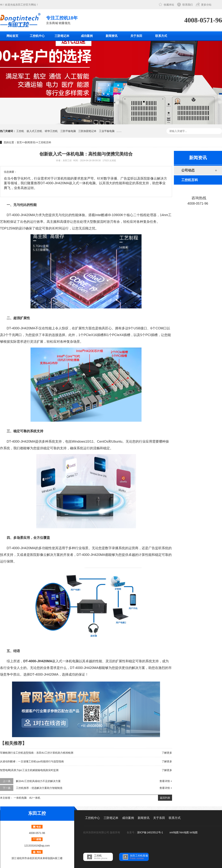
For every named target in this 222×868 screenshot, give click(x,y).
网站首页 (12, 36)
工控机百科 (45, 142)
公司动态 (188, 170)
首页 (19, 142)
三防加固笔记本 (87, 131)
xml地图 (174, 832)
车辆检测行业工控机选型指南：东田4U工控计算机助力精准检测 (37, 753)
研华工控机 (51, 131)
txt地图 (194, 832)
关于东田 (136, 36)
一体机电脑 (20, 798)
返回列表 (165, 798)
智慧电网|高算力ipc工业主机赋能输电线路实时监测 (29, 770)
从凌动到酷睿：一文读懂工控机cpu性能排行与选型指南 (32, 761)
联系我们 (188, 5)
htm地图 (184, 832)
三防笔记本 (62, 36)
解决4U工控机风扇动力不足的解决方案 (38, 781)
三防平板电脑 (68, 131)
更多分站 (206, 5)
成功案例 (87, 36)
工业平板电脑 (107, 131)
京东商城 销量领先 (62, 20)
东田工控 (21, 5)
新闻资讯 (112, 36)
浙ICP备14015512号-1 (150, 832)
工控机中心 (37, 36)
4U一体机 (35, 798)
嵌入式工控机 (34, 131)
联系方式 (161, 36)
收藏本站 (169, 5)
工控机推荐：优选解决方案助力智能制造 (39, 788)
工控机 (20, 131)
